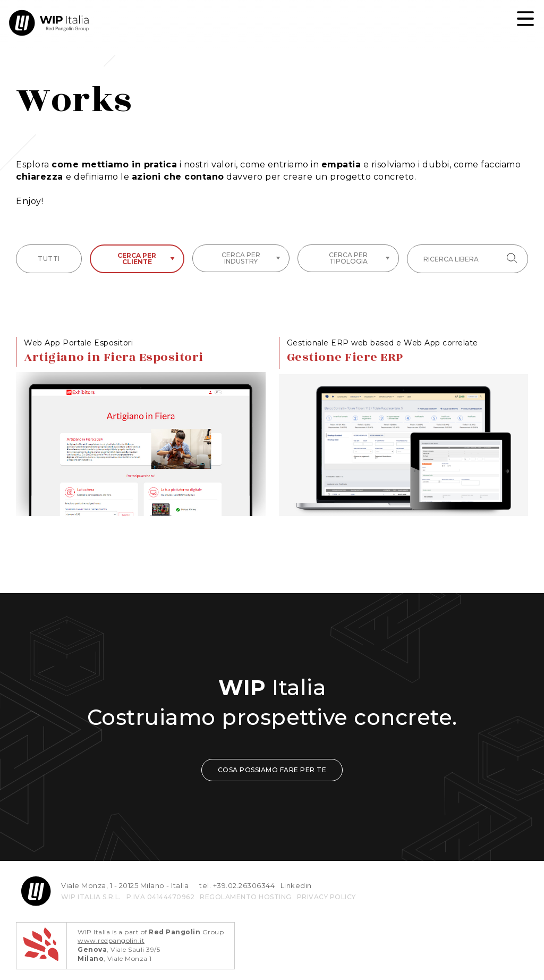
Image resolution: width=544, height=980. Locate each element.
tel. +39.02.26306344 (237, 885)
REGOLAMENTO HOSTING (246, 897)
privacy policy (326, 897)
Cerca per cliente (146, 259)
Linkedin (296, 885)
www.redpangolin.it (111, 940)
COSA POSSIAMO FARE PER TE (272, 770)
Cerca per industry (251, 258)
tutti (49, 259)
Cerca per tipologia (359, 258)
